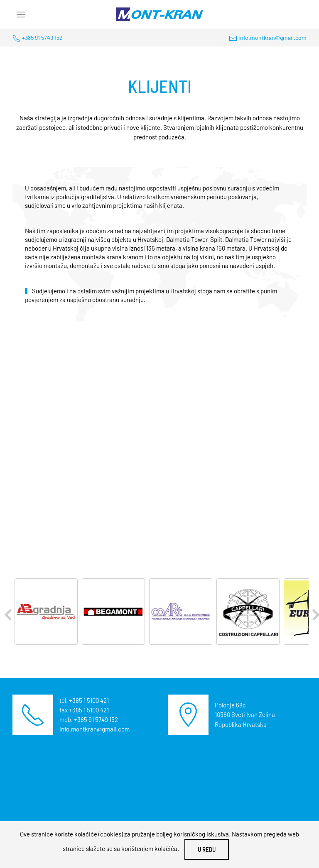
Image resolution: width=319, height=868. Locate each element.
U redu (207, 849)
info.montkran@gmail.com (272, 38)
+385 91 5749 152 (42, 38)
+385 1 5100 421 (89, 700)
